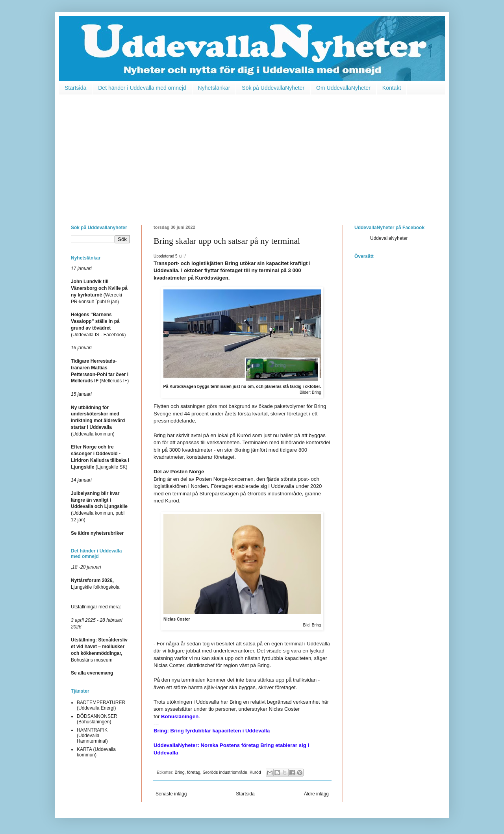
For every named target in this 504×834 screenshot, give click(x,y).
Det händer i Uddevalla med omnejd (142, 88)
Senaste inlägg (171, 794)
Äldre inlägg (316, 794)
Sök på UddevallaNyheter (273, 88)
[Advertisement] (252, 154)
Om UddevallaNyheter (343, 88)
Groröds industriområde (225, 772)
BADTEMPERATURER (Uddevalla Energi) (101, 705)
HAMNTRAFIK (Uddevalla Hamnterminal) (92, 736)
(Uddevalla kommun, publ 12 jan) (99, 507)
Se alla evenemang (92, 673)
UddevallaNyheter (389, 238)
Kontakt (392, 88)
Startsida (75, 88)
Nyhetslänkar (214, 88)
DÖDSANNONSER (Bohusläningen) (97, 719)
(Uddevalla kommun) (98, 421)
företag (194, 772)
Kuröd (255, 772)
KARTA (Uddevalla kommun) (96, 752)
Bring (180, 772)
